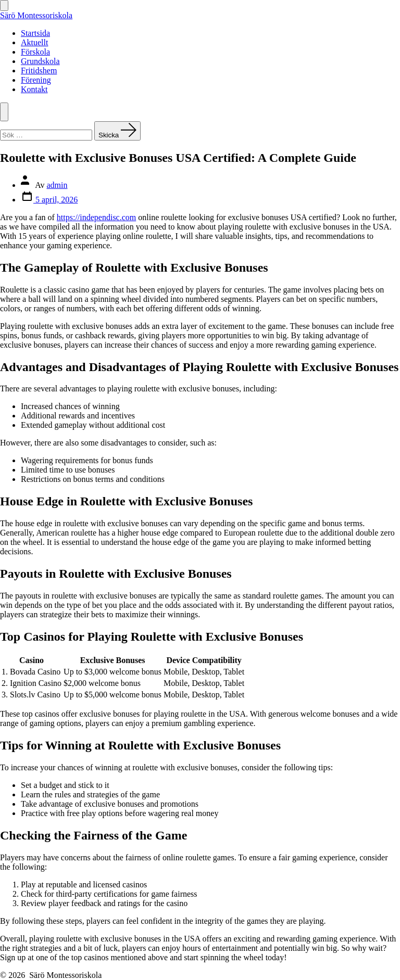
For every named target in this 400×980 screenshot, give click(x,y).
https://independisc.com (96, 217)
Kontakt (34, 89)
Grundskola (40, 61)
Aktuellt (34, 42)
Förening (36, 80)
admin (57, 185)
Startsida (35, 33)
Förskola (35, 52)
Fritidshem (39, 71)
